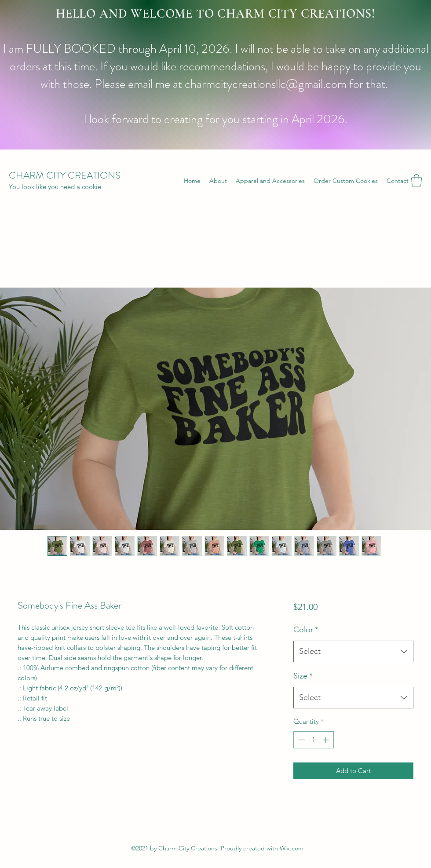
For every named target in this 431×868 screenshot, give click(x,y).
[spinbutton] (313, 740)
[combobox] (353, 652)
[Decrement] (301, 740)
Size (303, 676)
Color (306, 630)
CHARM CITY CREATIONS (65, 175)
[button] (416, 181)
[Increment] (327, 740)
